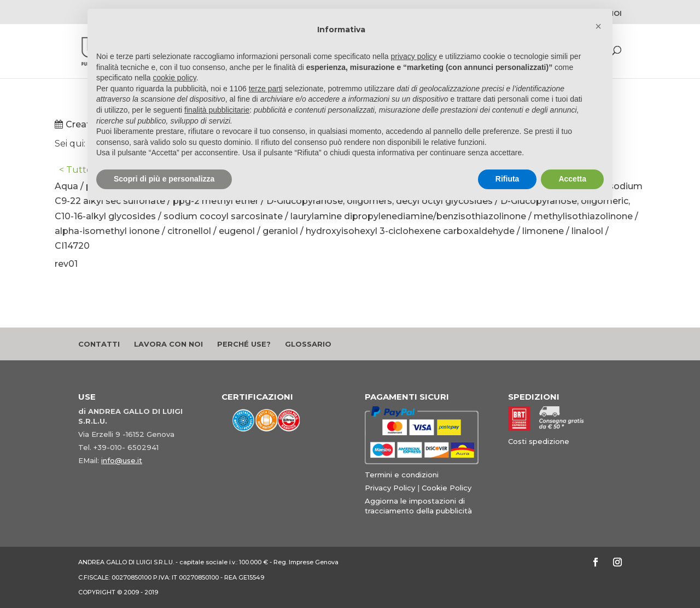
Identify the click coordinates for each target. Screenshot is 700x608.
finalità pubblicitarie (217, 110)
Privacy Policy (390, 488)
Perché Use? (244, 344)
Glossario (308, 344)
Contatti (99, 344)
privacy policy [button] (414, 56)
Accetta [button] (572, 179)
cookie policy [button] (175, 78)
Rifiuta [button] (507, 179)
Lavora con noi (168, 344)
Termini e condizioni (402, 475)
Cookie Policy (447, 488)
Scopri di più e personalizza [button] (164, 179)
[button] (598, 26)
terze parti (266, 89)
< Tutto (75, 170)
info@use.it (122, 460)
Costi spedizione (539, 441)
